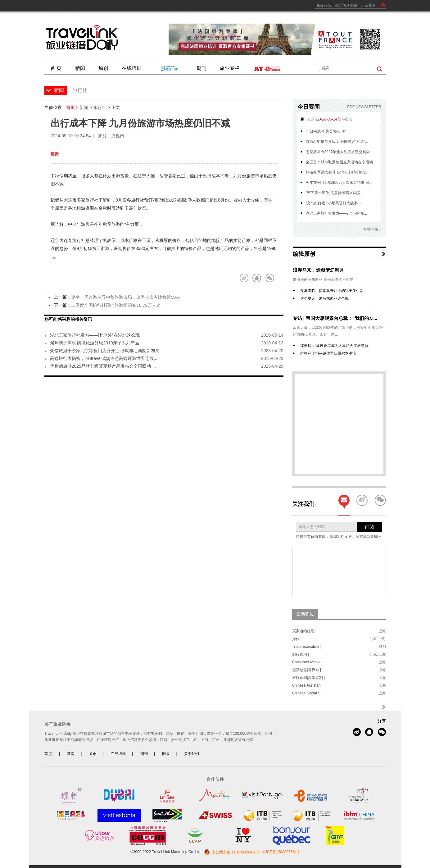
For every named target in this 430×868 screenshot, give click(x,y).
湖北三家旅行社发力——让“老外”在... (337, 213)
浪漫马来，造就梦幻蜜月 (318, 270)
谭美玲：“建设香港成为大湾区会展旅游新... (336, 346)
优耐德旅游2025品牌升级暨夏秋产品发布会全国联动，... (104, 366)
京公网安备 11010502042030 (231, 852)
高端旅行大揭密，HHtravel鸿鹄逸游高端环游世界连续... (104, 358)
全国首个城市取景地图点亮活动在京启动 (339, 162)
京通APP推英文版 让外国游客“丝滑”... (337, 142)
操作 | (297, 639)
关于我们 (192, 754)
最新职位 (305, 614)
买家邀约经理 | (304, 631)
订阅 (369, 527)
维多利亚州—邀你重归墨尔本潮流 (328, 353)
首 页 (49, 754)
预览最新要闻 (368, 537)
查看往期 (372, 230)
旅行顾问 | (301, 654)
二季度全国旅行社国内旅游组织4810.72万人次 (116, 305)
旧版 (166, 754)
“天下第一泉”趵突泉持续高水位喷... (335, 193)
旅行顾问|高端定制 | (309, 678)
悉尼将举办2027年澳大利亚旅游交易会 (338, 152)
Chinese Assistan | (308, 685)
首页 (70, 107)
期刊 (144, 754)
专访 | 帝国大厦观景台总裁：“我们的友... (335, 318)
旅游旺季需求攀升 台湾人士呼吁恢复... (338, 172)
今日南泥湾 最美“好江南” (326, 131)
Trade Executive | (307, 647)
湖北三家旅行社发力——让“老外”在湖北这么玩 (95, 335)
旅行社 (100, 107)
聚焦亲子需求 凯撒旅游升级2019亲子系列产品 (95, 343)
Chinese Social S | (307, 693)
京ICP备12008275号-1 (281, 852)
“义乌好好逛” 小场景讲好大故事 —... (336, 203)
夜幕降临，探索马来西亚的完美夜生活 (332, 291)
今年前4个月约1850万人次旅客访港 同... (339, 183)
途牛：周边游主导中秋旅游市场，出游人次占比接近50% (125, 297)
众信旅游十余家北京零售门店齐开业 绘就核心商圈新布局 (105, 351)
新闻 (84, 107)
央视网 (118, 136)
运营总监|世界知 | (307, 670)
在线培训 (118, 754)
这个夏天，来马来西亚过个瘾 (324, 298)
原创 (93, 754)
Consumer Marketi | (308, 662)
